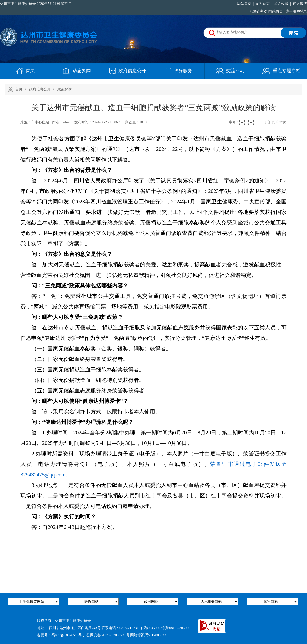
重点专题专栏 (281, 71)
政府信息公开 (128, 71)
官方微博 (299, 4)
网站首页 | (245, 4)
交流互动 (230, 71)
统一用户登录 (296, 11)
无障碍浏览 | (258, 11)
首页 (25, 71)
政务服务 (179, 71)
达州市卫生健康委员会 (18, 4)
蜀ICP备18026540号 (67, 635)
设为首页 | (263, 4)
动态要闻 (77, 71)
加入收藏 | (282, 4)
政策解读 (64, 89)
